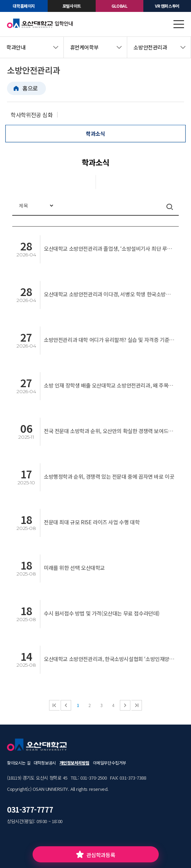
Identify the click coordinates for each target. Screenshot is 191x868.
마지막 (137, 705)
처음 (54, 705)
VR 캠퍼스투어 (167, 6)
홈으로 (30, 88)
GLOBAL (120, 6)
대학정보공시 (45, 763)
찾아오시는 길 (19, 763)
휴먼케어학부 (84, 47)
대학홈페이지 (24, 6)
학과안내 (16, 47)
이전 (66, 705)
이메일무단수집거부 (110, 763)
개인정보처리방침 (74, 763)
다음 (125, 705)
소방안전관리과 (150, 47)
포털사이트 (72, 6)
